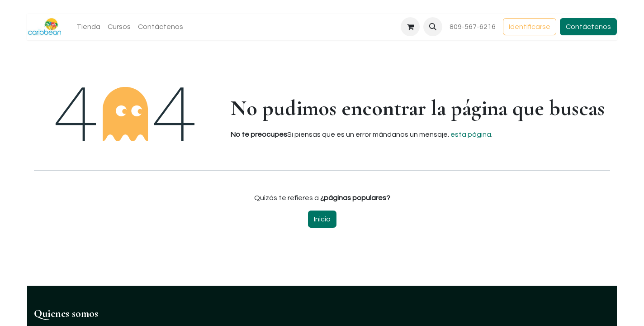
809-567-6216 (473, 27)
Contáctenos (588, 27)
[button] (433, 27)
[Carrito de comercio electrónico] (410, 27)
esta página (471, 134)
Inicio (322, 219)
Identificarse (530, 27)
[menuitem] (88, 27)
